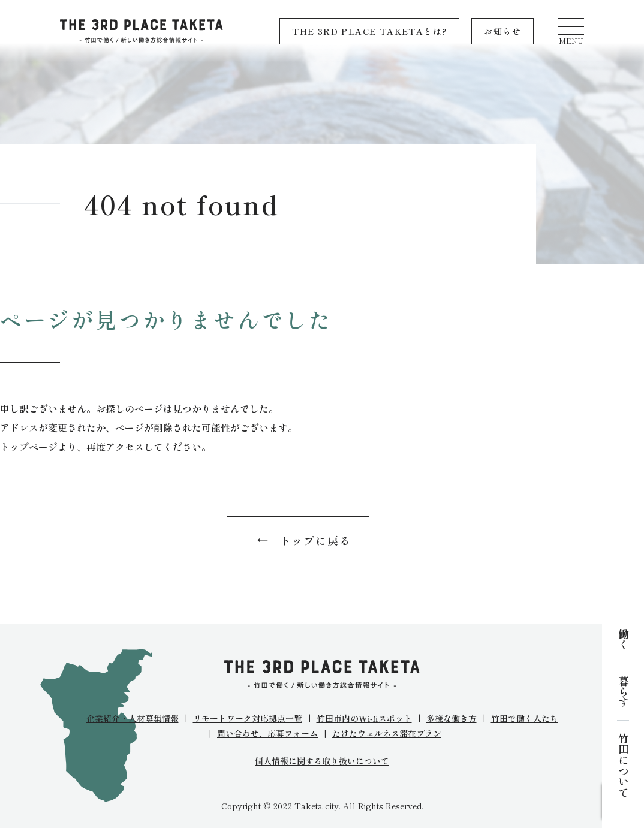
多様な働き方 (452, 718)
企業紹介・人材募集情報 (133, 718)
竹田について (623, 765)
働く (623, 639)
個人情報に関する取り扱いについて (322, 761)
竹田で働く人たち (525, 718)
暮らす (623, 691)
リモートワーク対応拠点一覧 (248, 718)
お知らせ (502, 31)
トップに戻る (316, 540)
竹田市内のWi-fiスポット (364, 718)
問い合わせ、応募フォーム (267, 733)
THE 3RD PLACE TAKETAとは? (369, 31)
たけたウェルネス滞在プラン (387, 733)
